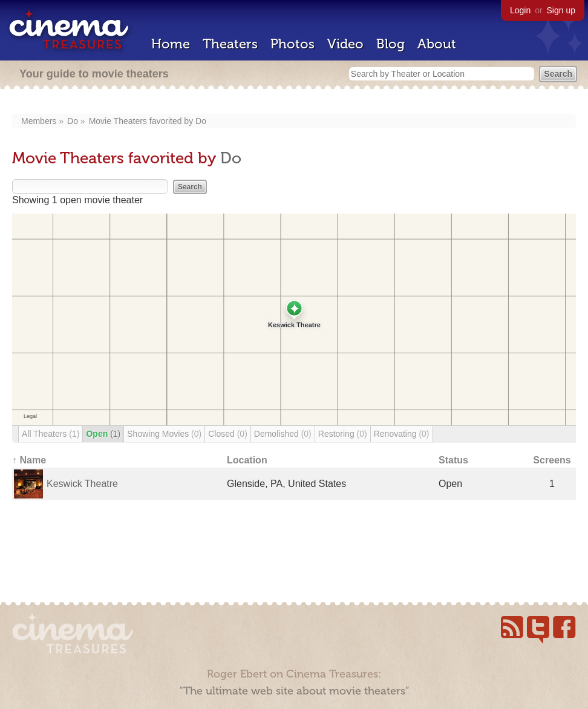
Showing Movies (164, 434)
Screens (552, 460)
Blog (390, 44)
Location (247, 460)
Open (103, 434)
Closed (228, 434)
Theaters (230, 44)
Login (520, 10)
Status (453, 460)
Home (171, 44)
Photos (292, 44)
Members (39, 121)
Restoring (343, 434)
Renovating (402, 434)
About (437, 44)
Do (73, 121)
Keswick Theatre (82, 484)
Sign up (561, 10)
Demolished (283, 434)
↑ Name (29, 460)
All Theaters (51, 434)
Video (345, 44)
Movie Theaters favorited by (142, 121)
